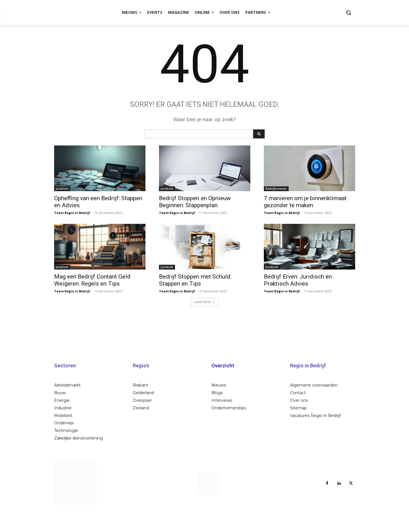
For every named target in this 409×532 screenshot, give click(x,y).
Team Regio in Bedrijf (72, 234)
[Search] (259, 156)
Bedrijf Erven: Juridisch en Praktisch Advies (298, 302)
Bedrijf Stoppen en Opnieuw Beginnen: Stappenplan (195, 223)
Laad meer (204, 324)
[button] (348, 12)
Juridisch (62, 210)
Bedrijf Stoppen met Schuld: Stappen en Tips (195, 302)
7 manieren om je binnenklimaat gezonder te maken (305, 223)
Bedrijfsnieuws (276, 210)
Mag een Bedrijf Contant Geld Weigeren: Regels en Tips (92, 302)
